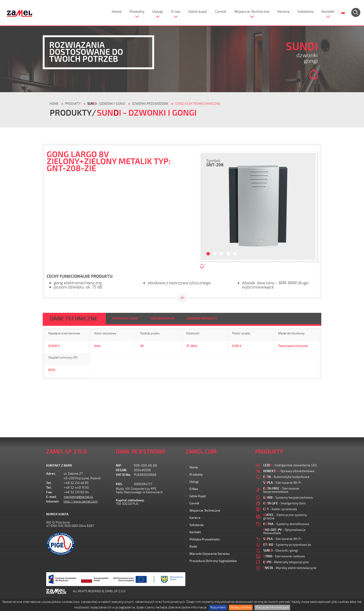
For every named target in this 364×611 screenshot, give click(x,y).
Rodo (193, 547)
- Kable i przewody (280, 509)
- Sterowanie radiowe (284, 556)
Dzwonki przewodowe (150, 104)
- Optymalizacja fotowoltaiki (284, 531)
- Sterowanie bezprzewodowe (281, 490)
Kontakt (328, 12)
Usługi (158, 12)
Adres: (51, 474)
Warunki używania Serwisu (210, 554)
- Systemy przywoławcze (287, 545)
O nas (176, 12)
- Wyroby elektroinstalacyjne (290, 568)
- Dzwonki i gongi (106, 104)
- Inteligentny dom (284, 503)
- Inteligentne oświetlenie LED (290, 465)
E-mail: (52, 497)
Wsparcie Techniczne (252, 12)
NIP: (119, 466)
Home (117, 12)
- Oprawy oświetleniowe (289, 471)
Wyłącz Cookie (241, 607)
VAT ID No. (123, 475)
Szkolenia (305, 12)
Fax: (49, 492)
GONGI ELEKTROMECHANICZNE (198, 104)
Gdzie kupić (198, 12)
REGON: (122, 470)
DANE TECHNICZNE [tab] (74, 319)
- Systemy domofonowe (286, 524)
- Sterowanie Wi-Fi (282, 483)
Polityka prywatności (205, 539)
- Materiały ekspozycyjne (286, 562)
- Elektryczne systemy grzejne (285, 517)
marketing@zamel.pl (78, 497)
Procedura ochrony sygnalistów (213, 561)
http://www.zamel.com (81, 502)
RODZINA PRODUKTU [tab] (202, 319)
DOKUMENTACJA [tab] (162, 319)
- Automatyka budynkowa (286, 477)
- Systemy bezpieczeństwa (288, 498)
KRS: (119, 484)
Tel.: (49, 483)
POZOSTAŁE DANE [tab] (125, 319)
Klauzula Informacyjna (272, 607)
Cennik (221, 12)
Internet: (53, 502)
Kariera (283, 12)
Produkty (137, 12)
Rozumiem (218, 607)
